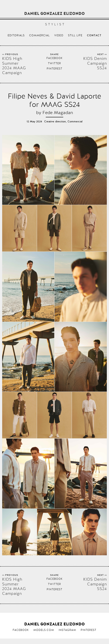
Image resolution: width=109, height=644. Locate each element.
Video (59, 35)
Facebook (54, 58)
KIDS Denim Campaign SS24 (95, 63)
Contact (94, 36)
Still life (75, 35)
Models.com (44, 630)
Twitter (54, 63)
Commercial (39, 35)
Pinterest (54, 69)
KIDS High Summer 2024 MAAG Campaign (14, 66)
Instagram (67, 630)
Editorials (16, 35)
